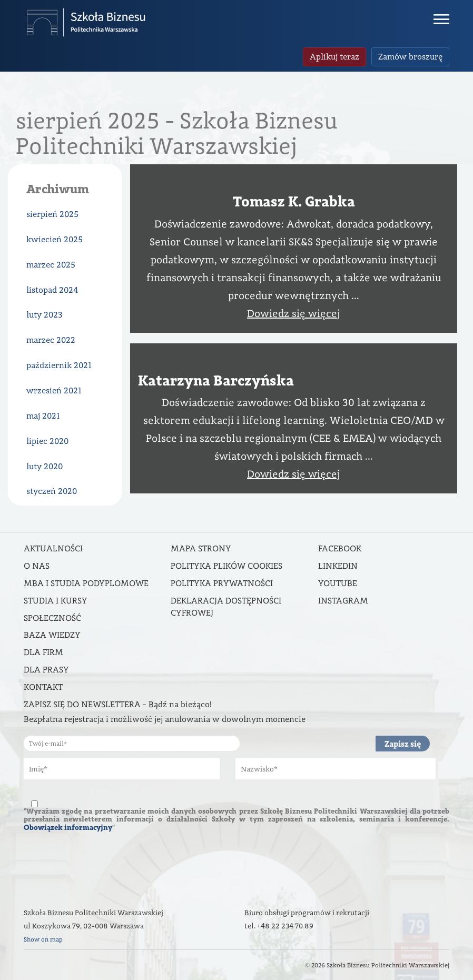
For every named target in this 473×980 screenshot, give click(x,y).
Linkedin (338, 566)
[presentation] (104, 865)
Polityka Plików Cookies (226, 566)
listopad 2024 (52, 290)
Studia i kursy (56, 601)
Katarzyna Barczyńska (216, 380)
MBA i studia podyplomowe (86, 583)
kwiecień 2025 (55, 239)
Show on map (43, 939)
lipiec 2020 (47, 441)
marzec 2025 (51, 265)
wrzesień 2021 (54, 390)
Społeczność (52, 618)
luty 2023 (44, 315)
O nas (37, 566)
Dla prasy (46, 670)
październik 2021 (59, 365)
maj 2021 (43, 416)
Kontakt (43, 687)
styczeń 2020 (52, 491)
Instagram (343, 601)
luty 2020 (45, 466)
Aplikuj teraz (334, 57)
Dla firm (43, 652)
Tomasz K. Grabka (294, 201)
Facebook (340, 548)
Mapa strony (201, 548)
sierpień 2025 (52, 214)
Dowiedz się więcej (294, 313)
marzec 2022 (51, 340)
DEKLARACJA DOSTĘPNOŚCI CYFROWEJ (226, 607)
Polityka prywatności (222, 583)
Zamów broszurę (410, 57)
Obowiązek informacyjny (68, 827)
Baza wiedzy (52, 635)
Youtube (338, 583)
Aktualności (53, 548)
